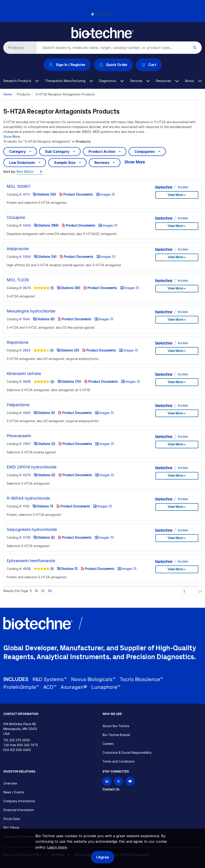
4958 (27, 569)
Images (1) (105, 194)
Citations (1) (43, 506)
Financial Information (19, 810)
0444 (27, 225)
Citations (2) (45, 444)
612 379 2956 (20, 740)
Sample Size (65, 163)
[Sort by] (30, 172)
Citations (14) (45, 257)
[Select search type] (19, 48)
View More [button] (175, 195)
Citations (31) (68, 350)
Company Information (19, 801)
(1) (52, 288)
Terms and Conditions (119, 761)
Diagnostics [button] (111, 81)
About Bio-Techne (116, 726)
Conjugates (145, 151)
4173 (26, 194)
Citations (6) (44, 319)
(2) (52, 382)
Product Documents (76, 194)
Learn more (57, 847)
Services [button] (140, 81)
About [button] (193, 81)
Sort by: (10, 172)
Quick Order (113, 65)
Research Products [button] (21, 81)
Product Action (102, 151)
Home (8, 94)
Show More (12, 137)
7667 (27, 444)
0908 (27, 382)
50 (50, 591)
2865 (27, 350)
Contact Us (111, 789)
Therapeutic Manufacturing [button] (69, 81)
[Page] (190, 592)
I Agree (103, 857)
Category (17, 151)
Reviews (102, 163)
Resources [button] (167, 81)
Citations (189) (46, 225)
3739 (27, 537)
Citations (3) (44, 413)
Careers (108, 744)
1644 (26, 319)
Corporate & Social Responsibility (127, 752)
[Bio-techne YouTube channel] (130, 781)
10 (36, 591)
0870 (27, 288)
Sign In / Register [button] (67, 65)
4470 (27, 475)
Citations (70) (69, 382)
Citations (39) (69, 288)
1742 (26, 506)
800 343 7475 (28, 745)
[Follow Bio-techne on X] (119, 781)
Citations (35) (44, 194)
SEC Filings (11, 828)
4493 (27, 413)
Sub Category (57, 151)
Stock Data (12, 819)
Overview (10, 783)
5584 (27, 257)
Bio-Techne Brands (116, 735)
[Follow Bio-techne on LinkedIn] (107, 781)
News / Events (14, 792)
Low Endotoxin (22, 163)
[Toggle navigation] (6, 31)
